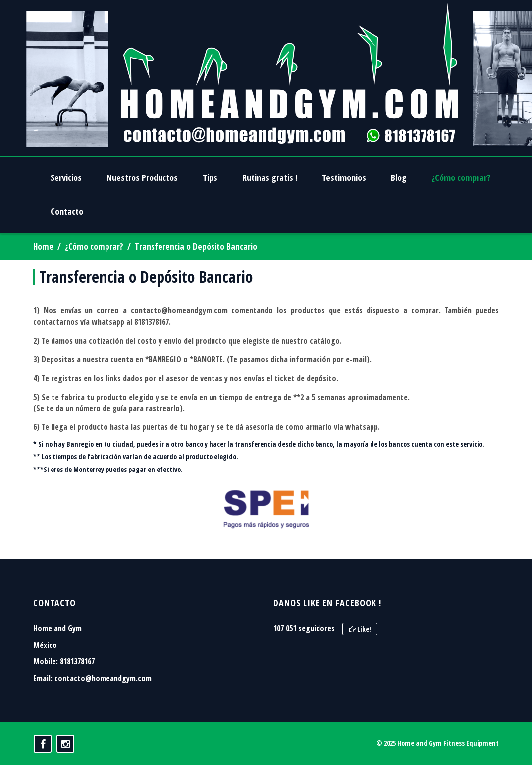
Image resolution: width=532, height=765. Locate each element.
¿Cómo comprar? (94, 247)
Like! (360, 629)
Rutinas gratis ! (270, 177)
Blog (399, 177)
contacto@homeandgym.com (103, 678)
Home (43, 247)
